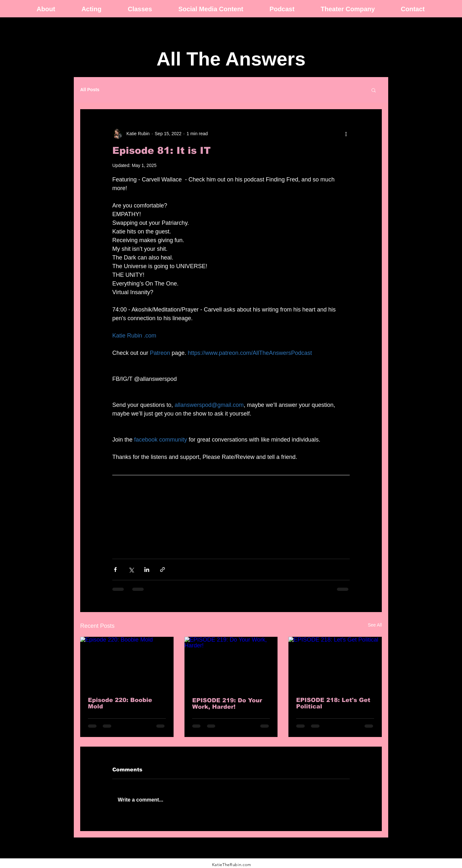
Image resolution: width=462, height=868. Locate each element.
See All (375, 625)
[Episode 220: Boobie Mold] (127, 663)
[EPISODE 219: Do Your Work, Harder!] (231, 663)
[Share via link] (163, 570)
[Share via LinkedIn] (147, 570)
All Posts (90, 90)
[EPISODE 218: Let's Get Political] (335, 663)
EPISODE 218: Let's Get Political (333, 703)
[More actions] (346, 134)
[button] (374, 90)
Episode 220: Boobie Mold (120, 703)
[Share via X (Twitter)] (131, 570)
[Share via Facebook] (115, 570)
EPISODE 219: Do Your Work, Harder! (227, 704)
